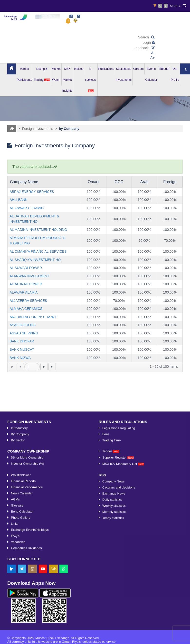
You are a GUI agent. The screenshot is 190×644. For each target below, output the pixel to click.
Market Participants (24, 74)
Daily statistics (112, 598)
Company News (114, 580)
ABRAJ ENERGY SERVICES (32, 192)
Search (146, 37)
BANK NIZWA (20, 358)
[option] (47, 17)
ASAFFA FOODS (23, 325)
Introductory (19, 527)
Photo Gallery (21, 616)
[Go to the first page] (12, 367)
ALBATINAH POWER (26, 284)
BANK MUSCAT (22, 349)
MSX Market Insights (67, 80)
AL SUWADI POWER (26, 268)
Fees (106, 533)
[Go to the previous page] (20, 367)
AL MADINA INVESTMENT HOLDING (38, 230)
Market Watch (56, 74)
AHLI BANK (18, 200)
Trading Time (111, 539)
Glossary (17, 604)
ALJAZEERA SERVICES (28, 301)
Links (15, 622)
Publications (106, 69)
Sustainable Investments (124, 74)
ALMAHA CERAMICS (26, 309)
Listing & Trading (42, 74)
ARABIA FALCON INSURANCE (33, 317)
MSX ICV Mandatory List (123, 563)
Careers (138, 69)
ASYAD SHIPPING (24, 333)
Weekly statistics (114, 604)
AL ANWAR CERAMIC (27, 208)
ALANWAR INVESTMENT (29, 276)
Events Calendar (151, 74)
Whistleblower (21, 574)
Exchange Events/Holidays (30, 629)
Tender (111, 550)
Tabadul (164, 69)
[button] (68, 21)
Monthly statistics (114, 611)
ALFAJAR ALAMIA (24, 292)
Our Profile (175, 74)
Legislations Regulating (119, 527)
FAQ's (15, 635)
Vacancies (18, 641)
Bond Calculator (22, 610)
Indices (79, 69)
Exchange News (114, 592)
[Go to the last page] (52, 367)
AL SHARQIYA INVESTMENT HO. (36, 260)
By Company (20, 533)
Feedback (144, 48)
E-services (91, 80)
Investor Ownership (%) (28, 562)
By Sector (18, 539)
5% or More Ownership (27, 556)
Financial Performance (27, 586)
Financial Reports (23, 580)
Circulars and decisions (119, 586)
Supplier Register (118, 556)
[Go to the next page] (44, 367)
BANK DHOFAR (22, 341)
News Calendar (22, 592)
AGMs (15, 598)
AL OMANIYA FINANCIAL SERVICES (38, 251)
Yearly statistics (113, 617)
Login (149, 43)
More (175, 6)
